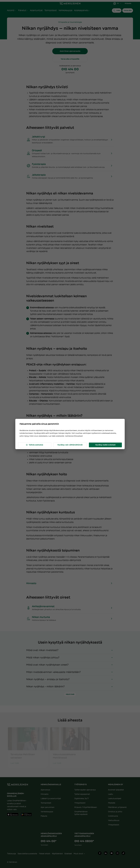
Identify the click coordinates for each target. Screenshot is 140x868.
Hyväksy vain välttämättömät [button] (70, 445)
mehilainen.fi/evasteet (74, 436)
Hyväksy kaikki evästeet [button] (105, 445)
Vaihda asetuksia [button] (34, 445)
